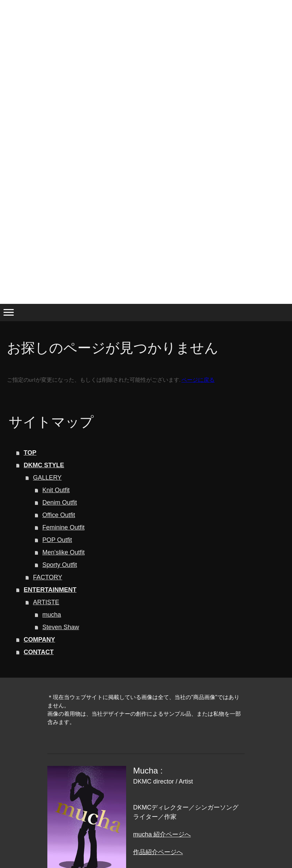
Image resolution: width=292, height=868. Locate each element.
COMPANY (40, 640)
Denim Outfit (60, 503)
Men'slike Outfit (64, 552)
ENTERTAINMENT (50, 590)
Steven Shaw (61, 627)
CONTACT (39, 652)
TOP (30, 453)
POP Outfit (57, 540)
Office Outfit (59, 515)
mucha (52, 615)
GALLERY (48, 478)
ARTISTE (46, 602)
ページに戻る (198, 380)
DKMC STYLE (44, 465)
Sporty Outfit (60, 565)
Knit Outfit (56, 490)
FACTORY (48, 577)
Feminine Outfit (64, 527)
